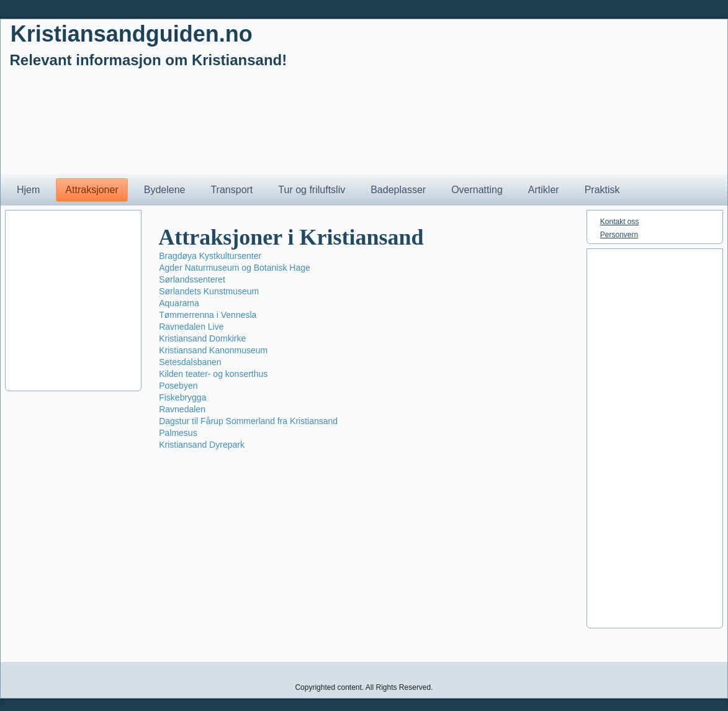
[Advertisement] (364, 301)
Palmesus (178, 433)
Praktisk (602, 190)
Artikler (544, 190)
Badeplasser (398, 190)
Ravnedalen (182, 409)
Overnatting (477, 190)
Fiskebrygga (182, 397)
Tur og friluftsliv (312, 190)
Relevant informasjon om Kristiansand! (149, 60)
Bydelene (165, 190)
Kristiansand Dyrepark (202, 445)
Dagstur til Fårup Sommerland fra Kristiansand (248, 421)
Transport (231, 190)
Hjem (28, 190)
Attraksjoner (92, 190)
